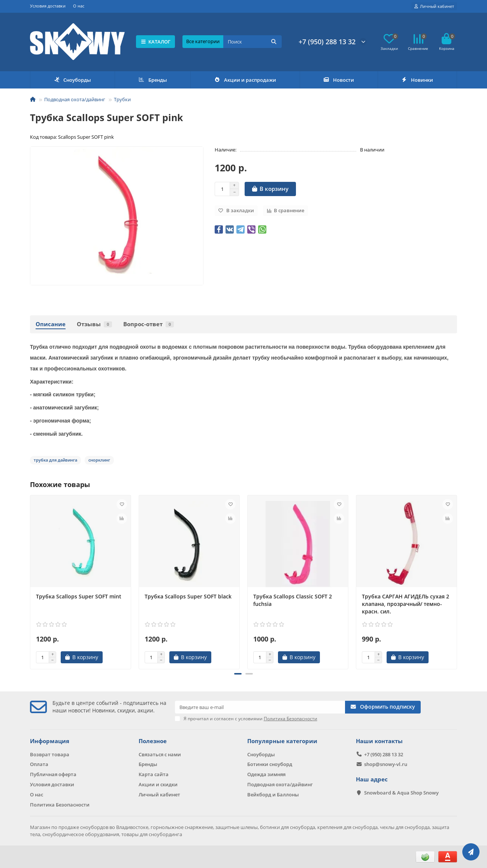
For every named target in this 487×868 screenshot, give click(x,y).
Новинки (417, 80)
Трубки (122, 99)
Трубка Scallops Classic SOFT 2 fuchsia (293, 600)
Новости (338, 80)
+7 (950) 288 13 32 (327, 42)
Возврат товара (50, 754)
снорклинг (99, 460)
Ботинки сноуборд (270, 764)
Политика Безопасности (60, 805)
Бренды (153, 80)
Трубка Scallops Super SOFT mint (79, 596)
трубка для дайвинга (55, 460)
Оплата (39, 764)
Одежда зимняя (266, 774)
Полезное (153, 741)
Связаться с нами (160, 754)
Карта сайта (154, 774)
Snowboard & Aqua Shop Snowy (401, 793)
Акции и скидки (158, 784)
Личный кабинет (159, 795)
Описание (51, 324)
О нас (79, 6)
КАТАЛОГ (156, 42)
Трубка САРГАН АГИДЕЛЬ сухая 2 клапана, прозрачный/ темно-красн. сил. (406, 604)
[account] (434, 6)
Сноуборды (72, 80)
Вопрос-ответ (149, 324)
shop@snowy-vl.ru (386, 764)
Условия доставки (48, 6)
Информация (50, 741)
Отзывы (94, 324)
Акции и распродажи (245, 80)
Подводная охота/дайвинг (75, 99)
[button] (238, 674)
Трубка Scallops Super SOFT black (188, 596)
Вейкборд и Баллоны (273, 795)
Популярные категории (282, 741)
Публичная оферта (53, 774)
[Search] (252, 42)
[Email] (260, 707)
